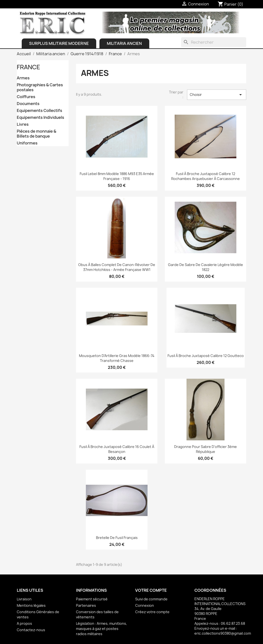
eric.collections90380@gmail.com (223, 633)
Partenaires (86, 605)
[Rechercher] (214, 42)
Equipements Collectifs (39, 111)
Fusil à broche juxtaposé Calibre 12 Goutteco (206, 356)
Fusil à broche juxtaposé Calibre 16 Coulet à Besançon (117, 449)
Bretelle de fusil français (117, 538)
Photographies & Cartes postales (40, 87)
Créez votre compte (152, 612)
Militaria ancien (124, 43)
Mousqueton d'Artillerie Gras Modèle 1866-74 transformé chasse (117, 358)
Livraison (24, 599)
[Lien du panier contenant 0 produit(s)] (230, 4)
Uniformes (27, 143)
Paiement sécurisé (92, 599)
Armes (23, 78)
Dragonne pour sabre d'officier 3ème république (206, 449)
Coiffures (26, 97)
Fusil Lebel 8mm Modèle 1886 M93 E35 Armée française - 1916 (117, 176)
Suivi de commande (151, 599)
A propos (24, 623)
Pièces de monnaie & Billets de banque (37, 134)
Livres (23, 124)
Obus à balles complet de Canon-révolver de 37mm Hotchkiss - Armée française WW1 (117, 267)
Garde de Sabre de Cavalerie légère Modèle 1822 (206, 267)
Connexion (145, 605)
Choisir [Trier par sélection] (217, 95)
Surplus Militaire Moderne (59, 43)
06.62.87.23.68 (233, 623)
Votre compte (151, 590)
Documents (28, 104)
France (28, 67)
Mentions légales (31, 605)
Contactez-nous (31, 630)
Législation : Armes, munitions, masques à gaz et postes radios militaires (102, 629)
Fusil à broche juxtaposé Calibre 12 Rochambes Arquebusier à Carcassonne (206, 176)
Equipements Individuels (40, 117)
